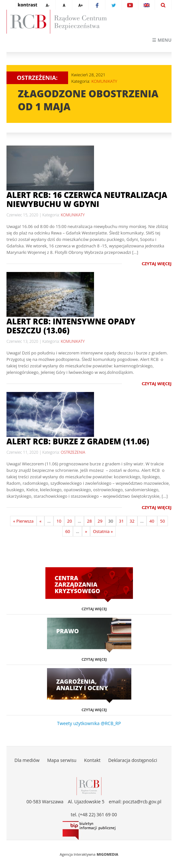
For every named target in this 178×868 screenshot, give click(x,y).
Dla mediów (27, 760)
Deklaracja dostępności (133, 760)
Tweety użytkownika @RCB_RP (89, 723)
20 (70, 521)
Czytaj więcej (157, 264)
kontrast (28, 5)
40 (152, 521)
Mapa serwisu (62, 760)
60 (68, 531)
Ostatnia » (103, 531)
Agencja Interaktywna (77, 854)
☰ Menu (162, 40)
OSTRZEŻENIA (73, 452)
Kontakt (92, 760)
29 (100, 521)
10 (59, 521)
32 (132, 521)
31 (121, 521)
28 (89, 521)
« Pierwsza (23, 521)
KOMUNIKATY (104, 81)
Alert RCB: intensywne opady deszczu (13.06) (71, 326)
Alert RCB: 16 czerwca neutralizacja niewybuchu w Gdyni (87, 199)
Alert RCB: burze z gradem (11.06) (78, 441)
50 (163, 521)
